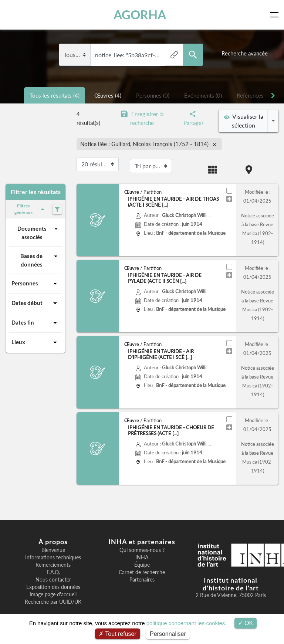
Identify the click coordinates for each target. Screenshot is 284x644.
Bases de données (40, 260)
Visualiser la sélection (244, 121)
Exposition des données (53, 587)
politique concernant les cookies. (187, 623)
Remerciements (53, 565)
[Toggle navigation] (276, 15)
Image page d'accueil (53, 594)
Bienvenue (53, 550)
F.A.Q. (53, 572)
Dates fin (35, 323)
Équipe (142, 565)
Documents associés (38, 232)
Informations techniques (53, 557)
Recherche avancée (245, 53)
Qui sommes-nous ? (142, 550)
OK (246, 623)
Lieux (35, 342)
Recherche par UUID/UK (53, 602)
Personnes (35, 284)
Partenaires (142, 580)
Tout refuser (118, 634)
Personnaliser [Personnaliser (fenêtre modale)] (168, 634)
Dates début (35, 303)
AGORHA (140, 15)
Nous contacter (53, 580)
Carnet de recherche (142, 572)
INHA (142, 557)
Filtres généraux (31, 209)
